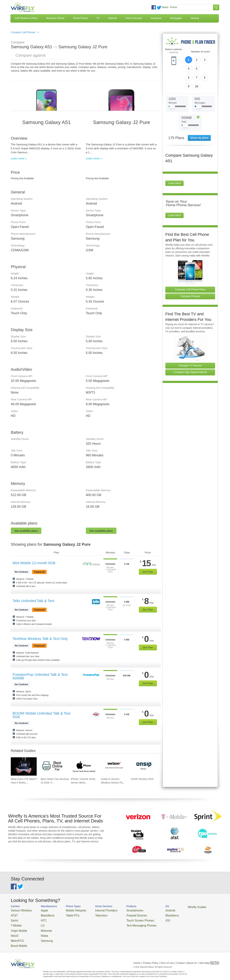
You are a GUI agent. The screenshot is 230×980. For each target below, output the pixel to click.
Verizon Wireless (19, 910)
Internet (112, 18)
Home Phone (80, 18)
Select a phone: (174, 51)
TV (98, 18)
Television (93, 915)
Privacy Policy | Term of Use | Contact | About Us (170, 957)
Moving (195, 18)
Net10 (14, 932)
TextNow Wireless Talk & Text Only (40, 639)
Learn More (174, 162)
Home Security (134, 18)
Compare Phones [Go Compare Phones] (190, 274)
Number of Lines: (201, 52)
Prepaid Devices (124, 915)
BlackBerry (43, 915)
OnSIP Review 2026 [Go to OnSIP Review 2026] (142, 779)
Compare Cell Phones (23, 32)
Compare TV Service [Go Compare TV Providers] (190, 344)
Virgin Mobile (18, 928)
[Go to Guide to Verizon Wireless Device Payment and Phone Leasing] (114, 766)
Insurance (156, 18)
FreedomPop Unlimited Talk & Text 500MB (40, 676)
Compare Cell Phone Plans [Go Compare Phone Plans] (190, 268)
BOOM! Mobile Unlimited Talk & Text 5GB (42, 715)
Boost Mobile (18, 941)
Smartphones (122, 910)
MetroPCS (16, 936)
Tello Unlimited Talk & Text (33, 601)
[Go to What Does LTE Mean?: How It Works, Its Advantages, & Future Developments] (24, 766)
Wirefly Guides (177, 907)
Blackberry (155, 915)
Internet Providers (97, 910)
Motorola (42, 928)
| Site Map (204, 957)
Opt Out (214, 957)
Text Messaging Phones (128, 923)
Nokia (40, 932)
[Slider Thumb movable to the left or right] (172, 86)
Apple (40, 910)
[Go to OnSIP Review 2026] (144, 766)
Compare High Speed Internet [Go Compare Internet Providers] (190, 350)
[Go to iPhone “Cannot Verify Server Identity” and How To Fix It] (84, 766)
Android (153, 910)
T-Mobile (15, 923)
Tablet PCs (68, 915)
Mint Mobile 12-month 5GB (34, 563)
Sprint (14, 919)
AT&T (14, 915)
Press (174, 7)
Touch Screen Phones (127, 919)
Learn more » (19, 158)
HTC (40, 919)
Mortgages (176, 18)
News (165, 7)
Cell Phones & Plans (26, 18)
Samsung (42, 936)
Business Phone (55, 18)
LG (39, 923)
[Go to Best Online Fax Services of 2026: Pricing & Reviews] (54, 766)
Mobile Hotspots (71, 910)
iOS (151, 919)
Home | (138, 957)
